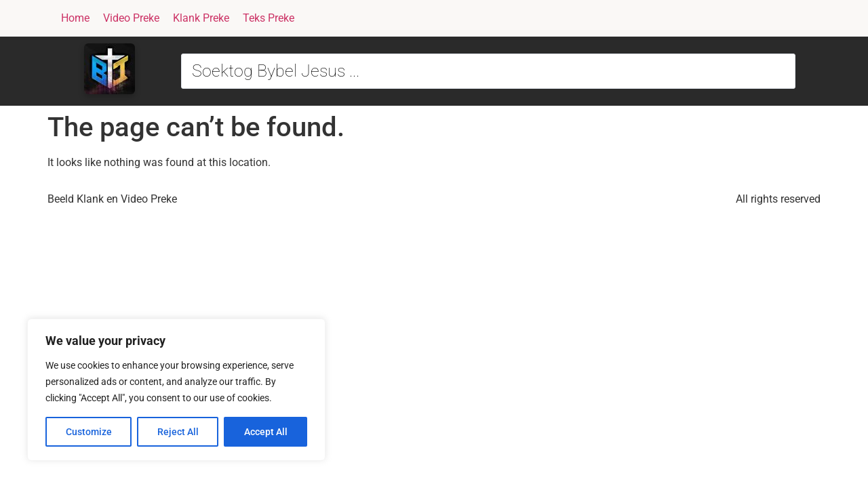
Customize (89, 432)
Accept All (266, 432)
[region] (176, 390)
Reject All (178, 432)
